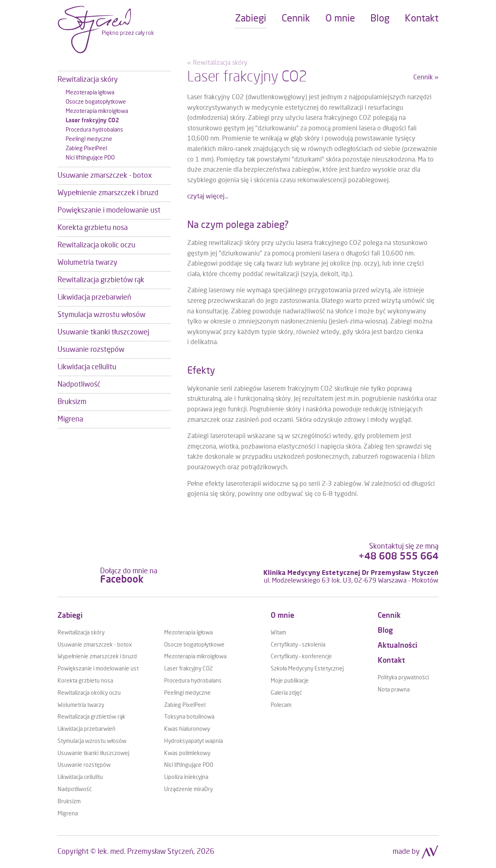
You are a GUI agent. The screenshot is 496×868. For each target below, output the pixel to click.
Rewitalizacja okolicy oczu (89, 693)
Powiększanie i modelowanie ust (98, 669)
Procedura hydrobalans (193, 681)
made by (416, 852)
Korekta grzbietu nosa (85, 681)
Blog (385, 631)
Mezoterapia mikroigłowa (195, 657)
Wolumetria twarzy (81, 705)
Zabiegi (70, 616)
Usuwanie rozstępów (84, 765)
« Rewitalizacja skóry (217, 63)
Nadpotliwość (75, 789)
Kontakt (391, 661)
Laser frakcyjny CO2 (188, 669)
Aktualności (398, 646)
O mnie (282, 616)
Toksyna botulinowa (189, 717)
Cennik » (426, 77)
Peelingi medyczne (187, 693)
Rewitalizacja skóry (81, 633)
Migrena (68, 814)
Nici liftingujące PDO (189, 765)
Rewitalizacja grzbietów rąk (91, 717)
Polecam (281, 705)
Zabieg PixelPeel (185, 705)
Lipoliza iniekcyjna (186, 777)
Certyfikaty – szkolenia (298, 645)
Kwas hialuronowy (187, 729)
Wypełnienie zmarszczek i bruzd (97, 657)
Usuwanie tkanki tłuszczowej (93, 753)
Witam (278, 633)
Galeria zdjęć (286, 693)
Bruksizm (69, 802)
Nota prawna (394, 690)
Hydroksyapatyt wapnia (193, 741)
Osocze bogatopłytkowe (194, 645)
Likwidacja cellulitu (80, 777)
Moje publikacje (290, 681)
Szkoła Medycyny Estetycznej (307, 669)
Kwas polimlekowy (187, 753)
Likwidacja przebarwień (87, 729)
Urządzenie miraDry (188, 789)
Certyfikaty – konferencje (301, 657)
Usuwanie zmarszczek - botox (95, 645)
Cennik (389, 616)
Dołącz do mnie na (129, 576)
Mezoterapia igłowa (188, 633)
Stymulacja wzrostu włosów (92, 741)
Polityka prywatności (403, 678)
